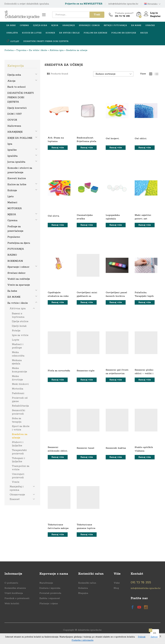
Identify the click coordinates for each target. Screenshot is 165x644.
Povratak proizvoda (50, 593)
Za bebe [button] (11, 26)
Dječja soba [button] (40, 26)
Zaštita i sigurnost (50, 598)
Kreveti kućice (17, 178)
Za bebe (12, 291)
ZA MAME (14, 297)
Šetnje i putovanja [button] (115, 26)
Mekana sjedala (17, 362)
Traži (97, 15)
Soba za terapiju (17, 420)
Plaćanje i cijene (49, 604)
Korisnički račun (87, 583)
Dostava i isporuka (50, 588)
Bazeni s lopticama (18, 315)
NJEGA (12, 214)
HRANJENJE (15, 132)
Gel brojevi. (113, 138)
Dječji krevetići (17, 108)
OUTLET (13, 41)
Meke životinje (17, 378)
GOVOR (12, 120)
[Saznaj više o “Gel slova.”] (58, 225)
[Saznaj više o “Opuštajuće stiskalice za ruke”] (58, 302)
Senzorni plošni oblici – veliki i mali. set (144, 373)
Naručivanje (46, 583)
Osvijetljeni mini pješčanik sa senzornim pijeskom (87, 298)
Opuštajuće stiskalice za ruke (58, 294)
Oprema (12, 220)
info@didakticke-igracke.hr (123, 4)
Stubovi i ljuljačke (18, 444)
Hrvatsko (151, 4)
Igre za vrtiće (20, 335)
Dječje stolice (20, 321)
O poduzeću (11, 583)
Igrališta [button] (12, 33)
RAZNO (12, 255)
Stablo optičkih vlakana (144, 449)
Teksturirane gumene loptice (86, 526)
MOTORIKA (15, 208)
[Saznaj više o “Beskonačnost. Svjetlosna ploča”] (87, 148)
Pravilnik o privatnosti (17, 598)
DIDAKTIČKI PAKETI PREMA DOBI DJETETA (46, 41)
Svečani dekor (16, 273)
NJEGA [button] (55, 26)
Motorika (18, 389)
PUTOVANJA (16, 249)
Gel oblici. (141, 138)
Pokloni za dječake (95, 33)
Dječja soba (14, 75)
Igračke (12, 150)
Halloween (14, 126)
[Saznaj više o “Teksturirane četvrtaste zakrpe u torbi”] (58, 535)
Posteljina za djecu (19, 243)
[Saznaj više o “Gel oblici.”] (145, 148)
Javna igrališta (16, 162)
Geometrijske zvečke (85, 217)
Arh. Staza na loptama (56, 139)
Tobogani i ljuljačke (18, 460)
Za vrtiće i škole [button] (69, 33)
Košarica (83, 588)
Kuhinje (12, 190)
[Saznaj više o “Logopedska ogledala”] (116, 225)
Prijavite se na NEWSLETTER (84, 4)
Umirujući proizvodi (18, 476)
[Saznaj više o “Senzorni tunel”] (87, 457)
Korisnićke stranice (15, 588)
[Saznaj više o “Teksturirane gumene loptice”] (87, 535)
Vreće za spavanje (19, 285)
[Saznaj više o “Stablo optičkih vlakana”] (145, 457)
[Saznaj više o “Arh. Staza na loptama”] (58, 148)
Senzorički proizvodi (19, 412)
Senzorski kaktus (116, 448)
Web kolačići (12, 604)
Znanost (15, 499)
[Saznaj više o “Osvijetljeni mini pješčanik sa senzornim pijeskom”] (87, 302)
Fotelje (16, 331)
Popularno (14, 237)
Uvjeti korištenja (14, 593)
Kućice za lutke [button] (32, 33)
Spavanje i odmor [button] (89, 26)
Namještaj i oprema (17, 488)
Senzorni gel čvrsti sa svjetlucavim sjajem (117, 373)
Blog (116, 588)
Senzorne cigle (86, 371)
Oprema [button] (24, 26)
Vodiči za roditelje (19, 279)
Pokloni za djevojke (124, 33)
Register (155, 16)
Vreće (16, 482)
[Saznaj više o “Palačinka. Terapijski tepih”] (145, 302)
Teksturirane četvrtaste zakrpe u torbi (58, 528)
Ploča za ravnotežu (59, 371)
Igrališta (12, 156)
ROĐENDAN (15, 261)
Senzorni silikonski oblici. (58, 449)
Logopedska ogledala (113, 217)
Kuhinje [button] (50, 33)
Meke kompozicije (19, 370)
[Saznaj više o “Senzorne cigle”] (87, 380)
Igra (10, 144)
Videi (117, 583)
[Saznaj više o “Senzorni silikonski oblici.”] (58, 457)
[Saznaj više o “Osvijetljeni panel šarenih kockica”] (116, 302)
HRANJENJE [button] (69, 26)
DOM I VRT (15, 114)
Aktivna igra (57, 50)
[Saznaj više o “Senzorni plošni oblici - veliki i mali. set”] (145, 380)
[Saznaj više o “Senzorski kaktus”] (116, 457)
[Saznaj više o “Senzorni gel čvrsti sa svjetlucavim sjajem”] (116, 380)
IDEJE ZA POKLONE (20, 138)
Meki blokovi (20, 384)
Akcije (144, 33)
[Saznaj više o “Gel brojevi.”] (116, 148)
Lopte (16, 340)
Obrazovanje (17, 495)
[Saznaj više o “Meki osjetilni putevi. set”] (145, 225)
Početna (9, 50)
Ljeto (11, 196)
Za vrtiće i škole (38, 50)
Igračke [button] (150, 26)
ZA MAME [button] (136, 26)
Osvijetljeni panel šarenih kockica (116, 294)
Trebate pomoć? (124, 13)
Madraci (12, 202)
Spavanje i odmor (18, 267)
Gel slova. (54, 216)
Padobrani (18, 393)
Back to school (16, 87)
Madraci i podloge (18, 346)
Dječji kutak (19, 326)
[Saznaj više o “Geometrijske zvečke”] (87, 225)
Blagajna (83, 593)
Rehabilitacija (20, 406)
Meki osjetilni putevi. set (143, 217)
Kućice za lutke (17, 184)
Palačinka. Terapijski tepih (144, 294)
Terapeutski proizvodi (19, 452)
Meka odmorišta (18, 354)
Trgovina (21, 50)
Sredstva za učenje (20, 436)
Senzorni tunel (85, 448)
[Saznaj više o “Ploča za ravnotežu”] (58, 380)
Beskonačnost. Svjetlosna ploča (86, 139)
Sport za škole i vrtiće (21, 428)
